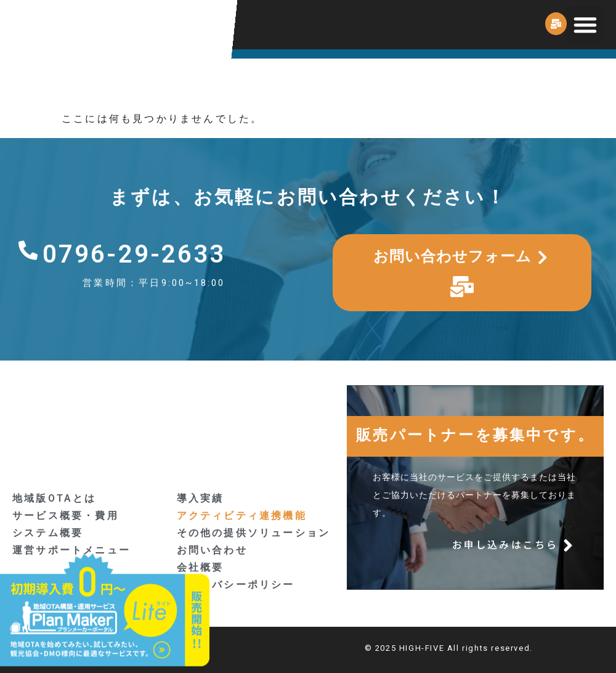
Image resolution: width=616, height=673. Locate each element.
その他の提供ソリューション (254, 533)
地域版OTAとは (55, 498)
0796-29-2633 (134, 254)
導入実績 (201, 498)
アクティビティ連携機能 (242, 516)
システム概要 (48, 533)
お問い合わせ (212, 550)
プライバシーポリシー (236, 585)
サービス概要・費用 (66, 516)
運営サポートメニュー (71, 550)
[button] (585, 25)
